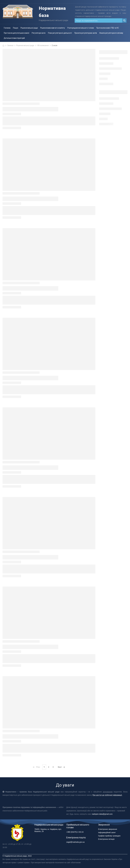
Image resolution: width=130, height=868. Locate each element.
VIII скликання (43, 45)
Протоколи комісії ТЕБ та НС (108, 28)
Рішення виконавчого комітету (53, 28)
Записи (10, 45)
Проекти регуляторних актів (86, 33)
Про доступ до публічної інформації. (107, 795)
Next (62, 767)
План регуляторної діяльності (60, 33)
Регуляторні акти (39, 33)
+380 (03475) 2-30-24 (75, 832)
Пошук (16, 28)
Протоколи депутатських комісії (17, 33)
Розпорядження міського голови (81, 28)
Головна (7, 28)
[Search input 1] (99, 20)
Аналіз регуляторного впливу (111, 33)
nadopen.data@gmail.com (102, 814)
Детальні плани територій (14, 38)
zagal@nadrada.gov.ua (75, 842)
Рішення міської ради (29, 28)
